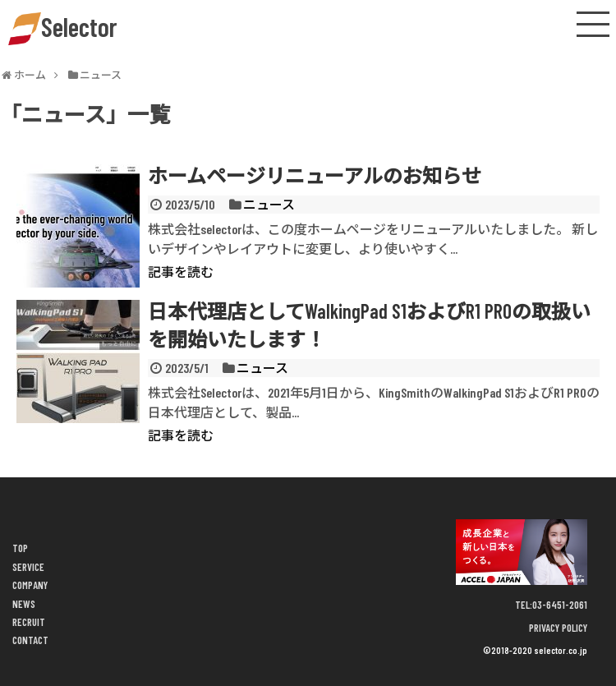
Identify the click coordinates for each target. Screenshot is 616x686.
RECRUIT (29, 622)
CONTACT (30, 640)
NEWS (24, 604)
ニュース (269, 204)
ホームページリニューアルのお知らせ (315, 175)
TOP (20, 548)
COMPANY (30, 585)
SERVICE (28, 567)
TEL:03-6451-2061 (551, 605)
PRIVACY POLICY (558, 628)
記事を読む (181, 272)
